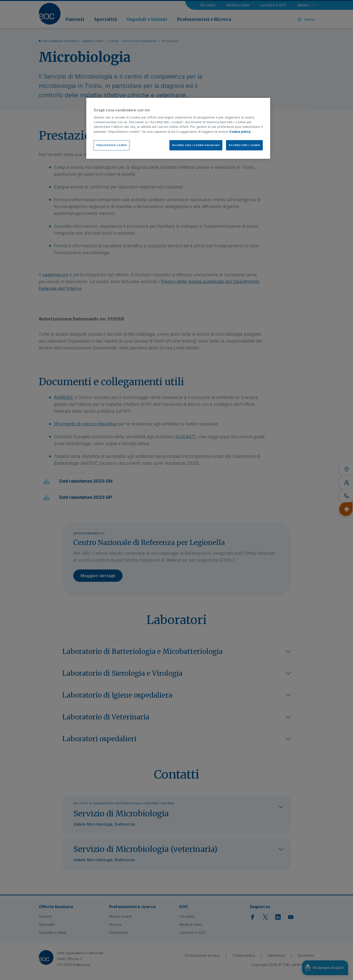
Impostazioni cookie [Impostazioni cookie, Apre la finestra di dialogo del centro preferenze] (112, 145)
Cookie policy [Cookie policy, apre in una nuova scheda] (240, 132)
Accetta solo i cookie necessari (196, 145)
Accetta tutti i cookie (244, 145)
